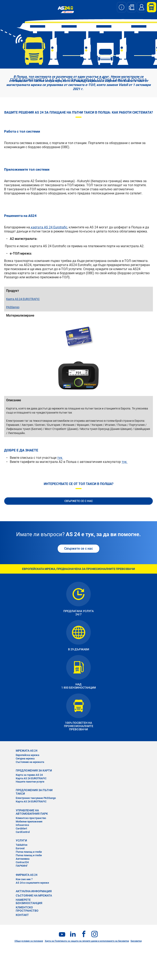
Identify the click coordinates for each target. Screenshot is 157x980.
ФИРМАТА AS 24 (27, 875)
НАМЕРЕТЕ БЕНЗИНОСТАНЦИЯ (29, 901)
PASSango (13, 307)
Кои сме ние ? (24, 879)
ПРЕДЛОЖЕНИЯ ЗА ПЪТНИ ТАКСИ (34, 792)
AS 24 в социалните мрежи (32, 883)
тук (60, 458)
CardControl (23, 832)
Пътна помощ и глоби (29, 852)
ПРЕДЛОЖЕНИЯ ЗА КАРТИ (34, 770)
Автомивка (23, 859)
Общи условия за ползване (29, 941)
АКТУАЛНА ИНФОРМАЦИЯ (34, 891)
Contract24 (22, 862)
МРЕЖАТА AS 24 (27, 751)
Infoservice (22, 825)
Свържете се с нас (78, 549)
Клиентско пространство (31, 818)
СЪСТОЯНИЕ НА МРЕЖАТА (34, 895)
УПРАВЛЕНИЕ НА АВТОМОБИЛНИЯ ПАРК (32, 812)
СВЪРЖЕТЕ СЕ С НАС (79, 501)
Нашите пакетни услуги (30, 782)
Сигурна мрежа (25, 758)
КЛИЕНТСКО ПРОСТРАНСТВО (27, 909)
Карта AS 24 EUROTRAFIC (23, 299)
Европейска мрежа (27, 755)
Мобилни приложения (29, 822)
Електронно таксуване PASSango (36, 798)
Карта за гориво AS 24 (29, 775)
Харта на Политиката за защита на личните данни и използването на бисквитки (87, 941)
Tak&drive (22, 845)
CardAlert (21, 828)
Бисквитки (136, 941)
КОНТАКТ (22, 915)
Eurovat (20, 848)
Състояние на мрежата (30, 762)
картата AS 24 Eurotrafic (49, 227)
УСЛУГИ (21, 840)
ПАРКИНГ (22, 866)
